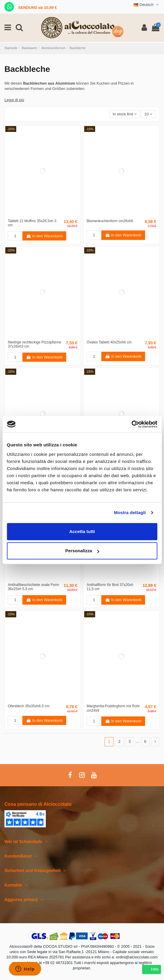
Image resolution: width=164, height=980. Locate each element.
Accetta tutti (82, 531)
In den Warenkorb (44, 236)
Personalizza (82, 551)
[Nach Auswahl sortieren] (125, 114)
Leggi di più (14, 100)
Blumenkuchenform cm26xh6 (110, 221)
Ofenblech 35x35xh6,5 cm (29, 706)
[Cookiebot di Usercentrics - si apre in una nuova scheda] (131, 424)
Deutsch (147, 5)
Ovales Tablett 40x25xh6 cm (109, 342)
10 (148, 114)
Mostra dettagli (130, 512)
